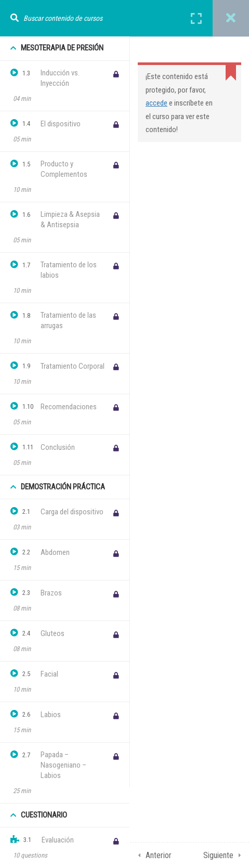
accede (156, 103)
